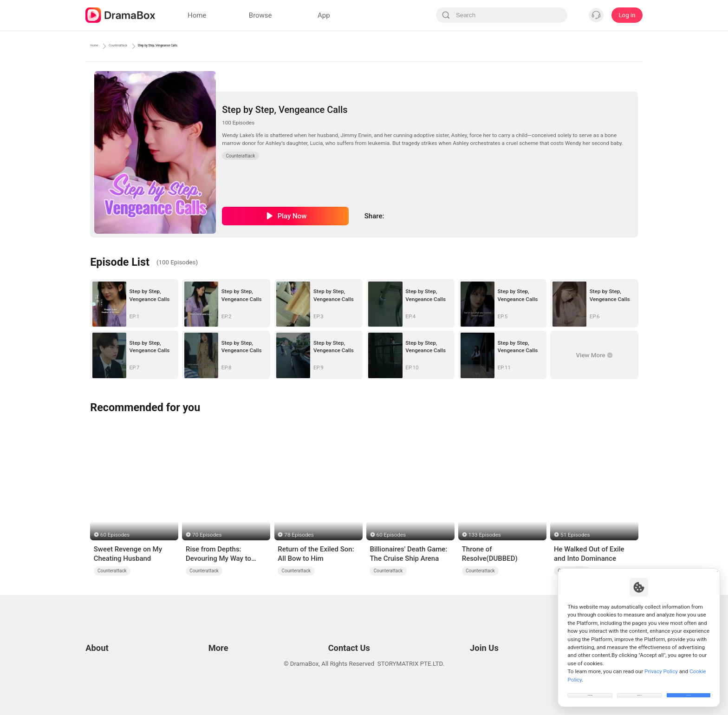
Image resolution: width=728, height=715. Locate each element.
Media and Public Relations (339, 649)
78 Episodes (299, 535)
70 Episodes (207, 535)
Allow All (689, 689)
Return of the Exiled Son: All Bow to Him (316, 554)
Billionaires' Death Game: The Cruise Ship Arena (408, 554)
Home (99, 46)
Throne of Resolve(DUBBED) (490, 554)
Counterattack (143, 46)
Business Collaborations (335, 638)
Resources (221, 626)
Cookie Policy (104, 649)
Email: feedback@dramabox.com (347, 626)
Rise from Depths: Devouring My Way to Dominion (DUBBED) (218, 554)
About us (98, 684)
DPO (91, 672)
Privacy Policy (104, 638)
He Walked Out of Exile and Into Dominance (589, 554)
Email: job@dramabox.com (496, 626)
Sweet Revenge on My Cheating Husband (128, 554)
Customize (590, 689)
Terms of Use (104, 626)
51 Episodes (575, 535)
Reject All (640, 689)
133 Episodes (485, 535)
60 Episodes (115, 535)
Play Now (292, 216)
